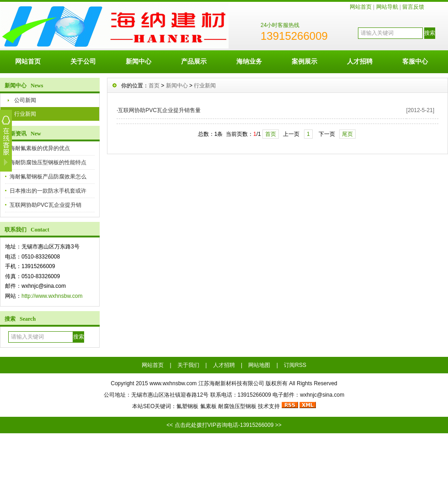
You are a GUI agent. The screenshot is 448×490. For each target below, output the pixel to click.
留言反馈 (413, 7)
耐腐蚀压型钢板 (237, 406)
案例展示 (304, 61)
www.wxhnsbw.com (173, 383)
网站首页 (361, 7)
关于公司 (83, 61)
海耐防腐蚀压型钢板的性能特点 (48, 162)
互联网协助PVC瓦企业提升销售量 (159, 110)
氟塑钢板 (187, 406)
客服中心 (415, 61)
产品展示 (194, 61)
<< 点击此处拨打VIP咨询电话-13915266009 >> (224, 425)
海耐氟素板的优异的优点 (40, 148)
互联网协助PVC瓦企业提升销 (45, 205)
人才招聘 (360, 61)
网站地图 (259, 365)
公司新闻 (25, 100)
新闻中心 (139, 61)
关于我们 (188, 365)
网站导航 (387, 7)
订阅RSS (295, 365)
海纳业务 (249, 61)
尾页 (347, 134)
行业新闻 (25, 114)
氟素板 (208, 406)
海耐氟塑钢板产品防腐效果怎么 (48, 177)
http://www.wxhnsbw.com (52, 296)
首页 (154, 86)
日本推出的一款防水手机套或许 (48, 191)
